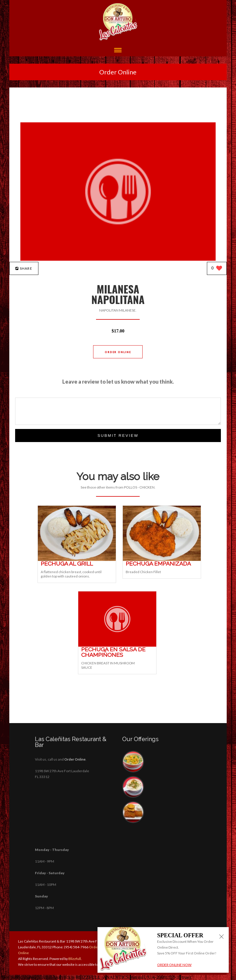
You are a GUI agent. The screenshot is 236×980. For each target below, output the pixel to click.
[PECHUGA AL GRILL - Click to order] (77, 560)
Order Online (118, 72)
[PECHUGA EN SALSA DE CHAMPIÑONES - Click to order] (117, 645)
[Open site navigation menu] (118, 51)
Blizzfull (75, 959)
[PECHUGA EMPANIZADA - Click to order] (162, 560)
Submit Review (118, 436)
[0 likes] (217, 269)
